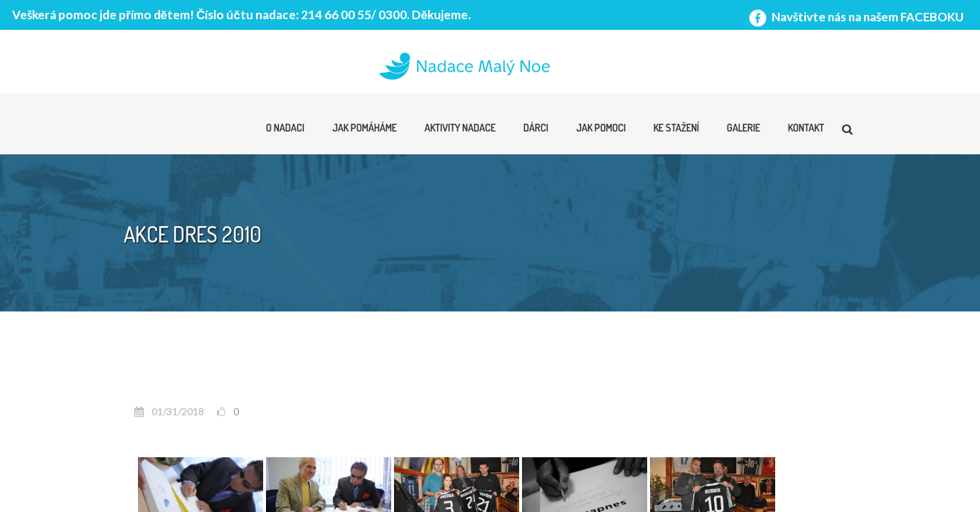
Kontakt (806, 128)
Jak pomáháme (364, 128)
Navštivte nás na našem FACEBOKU (855, 17)
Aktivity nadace (460, 128)
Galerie (744, 128)
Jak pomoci (601, 128)
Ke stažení (676, 128)
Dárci (536, 128)
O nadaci (285, 128)
